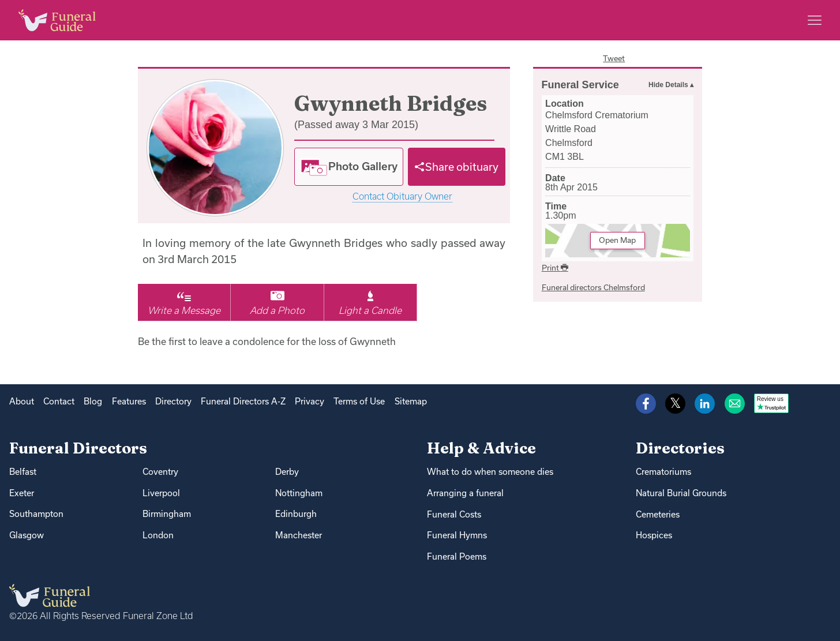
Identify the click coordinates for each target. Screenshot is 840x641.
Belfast (23, 472)
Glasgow (27, 535)
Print (555, 268)
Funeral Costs (454, 514)
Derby (287, 472)
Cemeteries (658, 514)
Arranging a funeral (465, 493)
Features (129, 401)
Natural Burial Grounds (681, 493)
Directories (680, 448)
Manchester (299, 535)
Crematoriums (663, 472)
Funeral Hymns (457, 535)
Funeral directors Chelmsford (593, 287)
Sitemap (411, 401)
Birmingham (167, 514)
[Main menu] (815, 20)
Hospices (654, 535)
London (158, 535)
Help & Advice (481, 448)
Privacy (310, 401)
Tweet (614, 58)
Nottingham (299, 493)
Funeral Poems (457, 556)
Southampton (36, 514)
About (22, 401)
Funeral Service (580, 85)
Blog (93, 401)
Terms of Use (359, 401)
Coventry (160, 472)
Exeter (22, 493)
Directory (173, 401)
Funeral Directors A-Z (243, 401)
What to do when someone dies (490, 472)
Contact (59, 401)
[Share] (457, 167)
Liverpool (161, 493)
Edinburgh (296, 514)
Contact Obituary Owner (402, 196)
